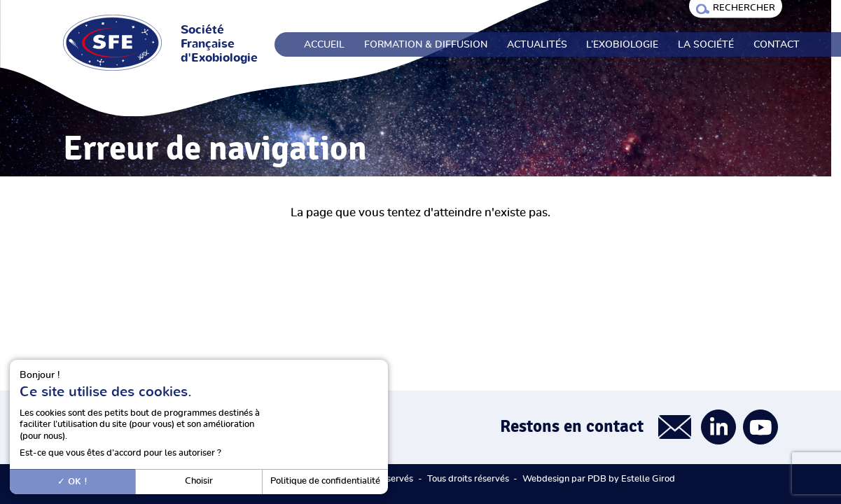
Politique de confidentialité (325, 481)
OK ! (72, 482)
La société (706, 45)
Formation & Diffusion (426, 45)
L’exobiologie (622, 45)
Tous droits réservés (468, 479)
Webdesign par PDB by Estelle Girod (599, 479)
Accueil (324, 45)
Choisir (199, 481)
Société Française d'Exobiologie (219, 44)
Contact (777, 45)
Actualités (537, 45)
